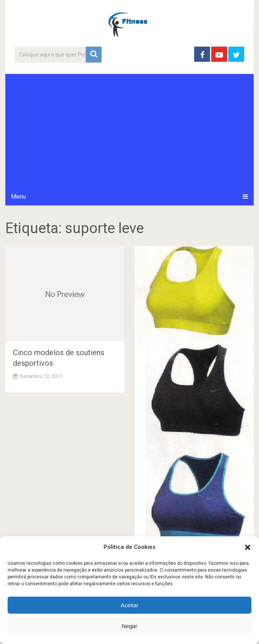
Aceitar (129, 605)
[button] (248, 547)
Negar (129, 626)
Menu (18, 197)
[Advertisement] (130, 131)
